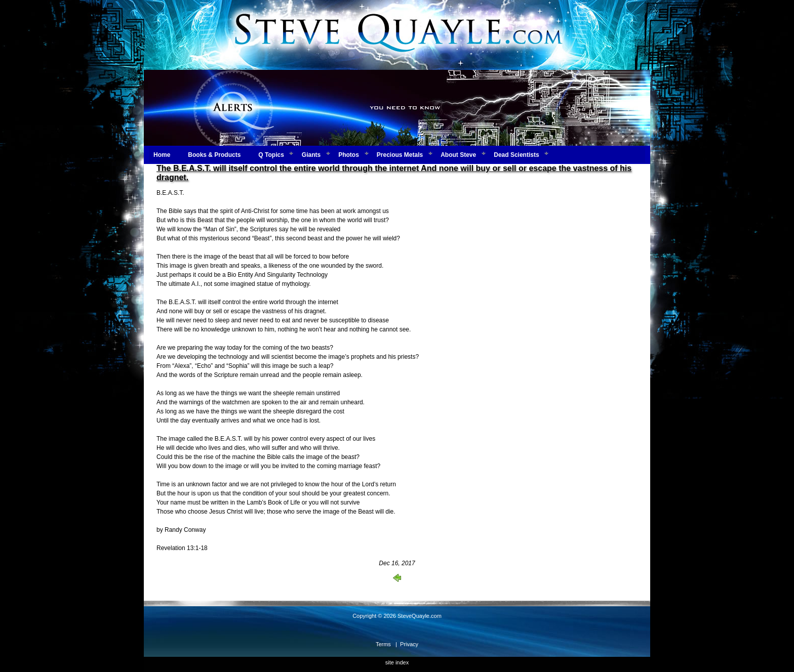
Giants (311, 155)
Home (162, 155)
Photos (349, 155)
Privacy (409, 644)
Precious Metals (400, 155)
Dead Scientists (516, 155)
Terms (383, 644)
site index (397, 662)
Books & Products (214, 155)
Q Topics (271, 155)
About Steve (458, 155)
